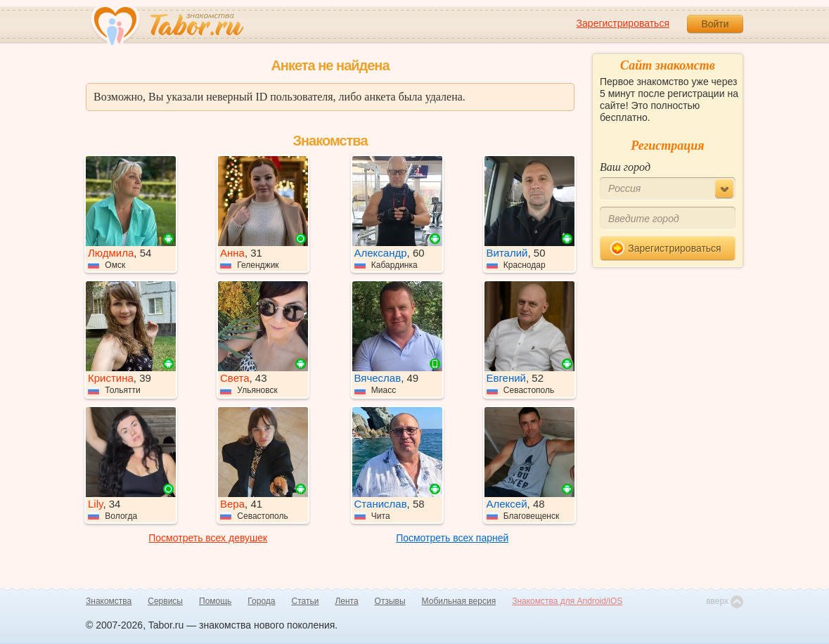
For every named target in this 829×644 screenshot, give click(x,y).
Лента (346, 601)
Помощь (215, 601)
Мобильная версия (459, 601)
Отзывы (390, 601)
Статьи (306, 601)
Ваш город (625, 167)
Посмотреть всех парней (452, 538)
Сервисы (165, 601)
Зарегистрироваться (623, 23)
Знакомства (109, 601)
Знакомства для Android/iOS (567, 601)
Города (261, 601)
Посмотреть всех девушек (208, 538)
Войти (715, 24)
